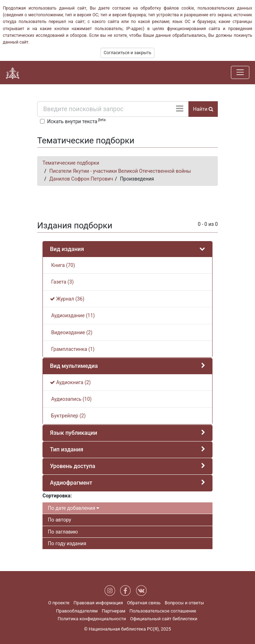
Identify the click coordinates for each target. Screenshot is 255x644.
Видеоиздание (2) (71, 332)
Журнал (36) (67, 299)
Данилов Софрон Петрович (81, 179)
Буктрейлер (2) (68, 416)
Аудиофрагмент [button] (71, 483)
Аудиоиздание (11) (72, 315)
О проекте (59, 603)
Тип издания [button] (67, 449)
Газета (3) (62, 282)
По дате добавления (73, 508)
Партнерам (114, 611)
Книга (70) (63, 265)
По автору (59, 520)
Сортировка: (57, 496)
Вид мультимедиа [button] (74, 366)
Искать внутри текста (76, 121)
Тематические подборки (71, 163)
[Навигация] (240, 72)
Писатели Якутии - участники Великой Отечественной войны (120, 171)
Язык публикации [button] (73, 433)
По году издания (67, 543)
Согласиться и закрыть (127, 53)
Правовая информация (98, 603)
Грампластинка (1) (72, 349)
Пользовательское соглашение (163, 611)
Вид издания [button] (67, 249)
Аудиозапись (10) (71, 399)
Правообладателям (77, 611)
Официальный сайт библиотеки (164, 619)
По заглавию (63, 532)
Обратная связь (144, 603)
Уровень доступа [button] (73, 466)
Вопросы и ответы (184, 603)
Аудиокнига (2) (70, 382)
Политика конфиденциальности (92, 619)
